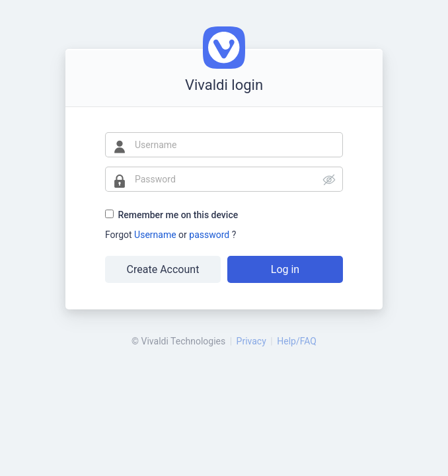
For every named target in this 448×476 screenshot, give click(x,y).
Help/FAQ (297, 341)
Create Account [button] (163, 269)
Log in (285, 269)
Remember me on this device (178, 215)
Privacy (251, 341)
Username (156, 235)
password (210, 235)
